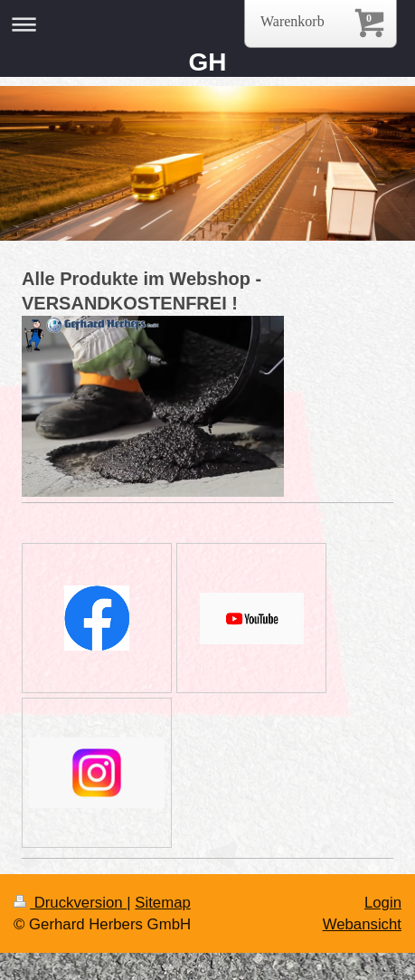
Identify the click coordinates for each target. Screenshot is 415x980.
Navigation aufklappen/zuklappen (207, 24)
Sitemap (163, 903)
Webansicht (362, 924)
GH (208, 62)
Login (383, 903)
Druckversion (70, 903)
